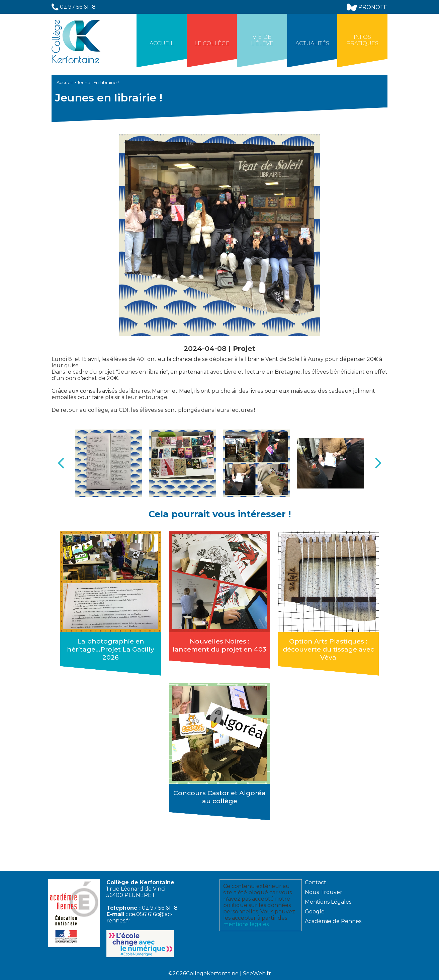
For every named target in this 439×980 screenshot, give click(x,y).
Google (315, 912)
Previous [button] (61, 463)
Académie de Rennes (333, 921)
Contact (316, 882)
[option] (109, 463)
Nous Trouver (324, 892)
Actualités (312, 43)
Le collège (212, 43)
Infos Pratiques (362, 40)
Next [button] (378, 463)
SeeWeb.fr (257, 973)
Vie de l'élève (262, 40)
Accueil (162, 43)
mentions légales (246, 924)
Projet (244, 348)
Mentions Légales (328, 902)
